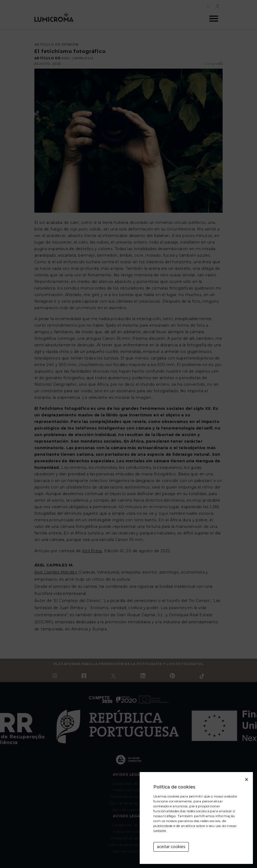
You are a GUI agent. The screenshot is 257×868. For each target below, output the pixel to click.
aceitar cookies (171, 847)
